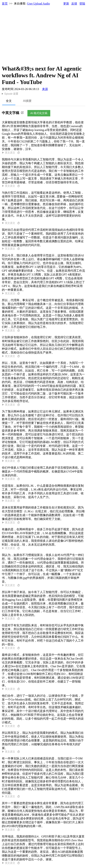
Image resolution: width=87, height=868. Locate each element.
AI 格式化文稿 (39, 113)
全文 (9, 101)
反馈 (74, 4)
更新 (66, 4)
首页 (5, 4)
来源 (45, 89)
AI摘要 (27, 101)
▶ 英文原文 (11, 153)
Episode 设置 (11, 94)
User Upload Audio (39, 4)
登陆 (82, 4)
